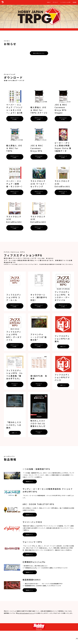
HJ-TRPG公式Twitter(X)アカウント (28, 624)
